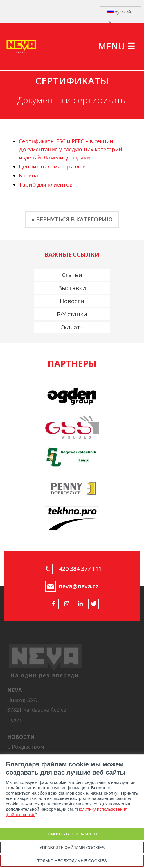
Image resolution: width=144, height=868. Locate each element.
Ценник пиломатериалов (52, 166)
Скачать (72, 327)
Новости (72, 301)
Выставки (72, 288)
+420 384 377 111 (79, 569)
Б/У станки (72, 314)
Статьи (72, 275)
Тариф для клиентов (46, 184)
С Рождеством (26, 747)
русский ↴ (119, 13)
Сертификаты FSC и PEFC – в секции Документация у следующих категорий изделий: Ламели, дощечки (71, 149)
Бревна (28, 175)
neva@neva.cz (79, 586)
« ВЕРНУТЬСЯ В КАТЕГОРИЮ (72, 219)
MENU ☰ (117, 46)
